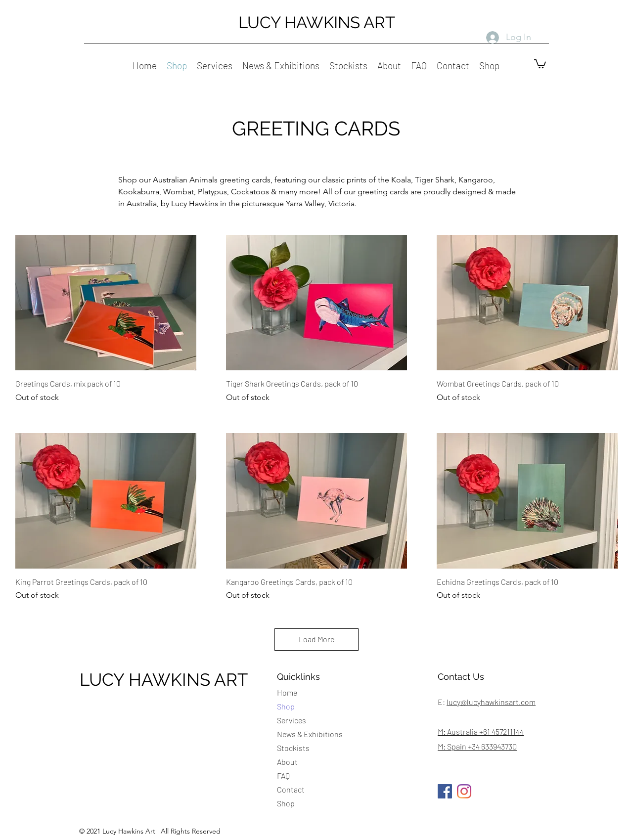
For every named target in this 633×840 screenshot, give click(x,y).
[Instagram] (464, 791)
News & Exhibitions (310, 734)
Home (287, 692)
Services (292, 720)
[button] (540, 63)
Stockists (293, 748)
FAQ (283, 775)
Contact (291, 789)
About (287, 762)
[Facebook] (445, 791)
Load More (316, 639)
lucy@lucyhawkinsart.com (491, 702)
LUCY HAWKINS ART (317, 22)
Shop (286, 706)
